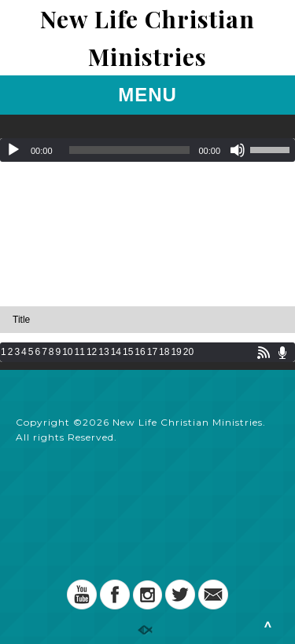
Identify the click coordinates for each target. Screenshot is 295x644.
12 (92, 352)
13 (103, 352)
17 (152, 352)
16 (140, 352)
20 (188, 352)
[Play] (13, 150)
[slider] (130, 150)
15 (128, 352)
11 (80, 352)
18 (164, 352)
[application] (147, 150)
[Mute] (238, 150)
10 (67, 352)
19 (176, 352)
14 (116, 352)
